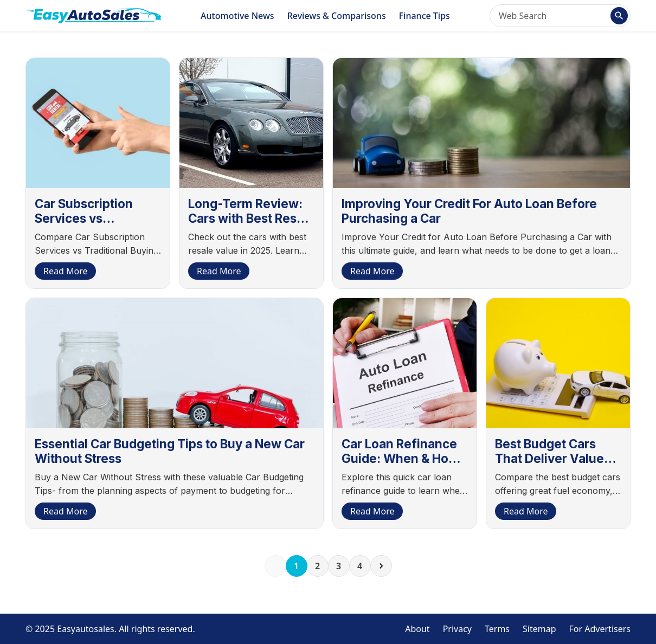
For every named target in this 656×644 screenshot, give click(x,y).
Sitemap (539, 629)
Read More (65, 271)
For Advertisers (600, 629)
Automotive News (237, 16)
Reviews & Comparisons (337, 16)
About (417, 629)
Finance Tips (425, 16)
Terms (497, 629)
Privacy (457, 629)
